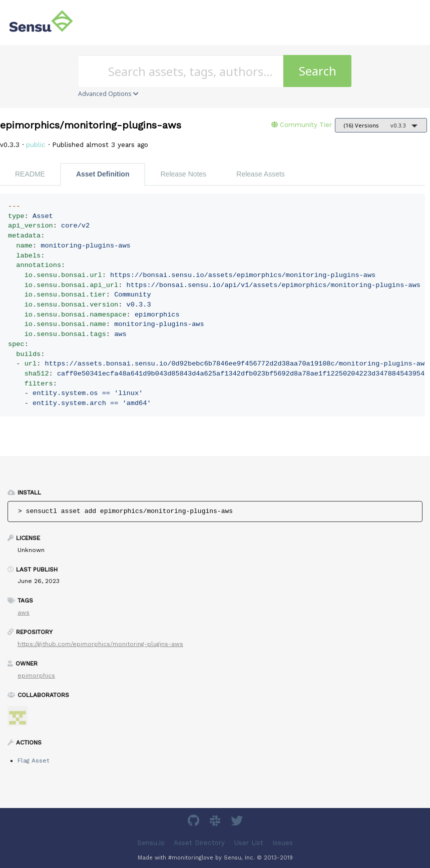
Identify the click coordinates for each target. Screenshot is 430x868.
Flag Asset (33, 760)
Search (318, 71)
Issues (283, 843)
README (30, 174)
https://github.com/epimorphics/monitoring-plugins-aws (100, 644)
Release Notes (183, 174)
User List (249, 843)
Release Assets (261, 174)
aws (24, 612)
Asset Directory (199, 843)
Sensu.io (151, 843)
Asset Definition (103, 174)
